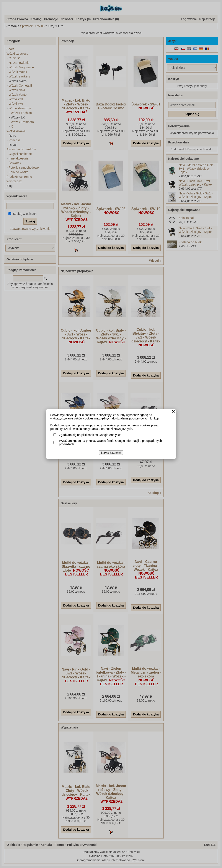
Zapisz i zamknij (111, 453)
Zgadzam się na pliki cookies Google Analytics (90, 435)
